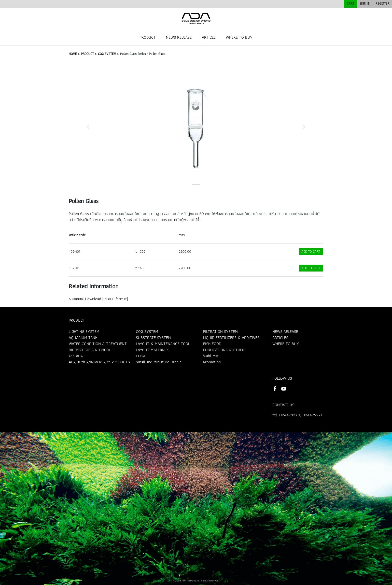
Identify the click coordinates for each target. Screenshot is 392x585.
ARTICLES (280, 338)
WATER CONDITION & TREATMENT (98, 344)
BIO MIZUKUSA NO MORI (89, 350)
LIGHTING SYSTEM (84, 331)
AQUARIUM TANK (83, 338)
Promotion (212, 362)
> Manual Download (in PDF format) (98, 299)
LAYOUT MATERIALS (153, 350)
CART (351, 3)
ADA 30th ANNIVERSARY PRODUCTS (99, 362)
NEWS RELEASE (179, 37)
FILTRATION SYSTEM (220, 331)
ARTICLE (209, 37)
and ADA (76, 356)
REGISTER (382, 3)
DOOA (141, 356)
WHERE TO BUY (239, 37)
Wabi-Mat (211, 356)
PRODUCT (148, 37)
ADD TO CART (311, 252)
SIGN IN (365, 3)
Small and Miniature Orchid (159, 362)
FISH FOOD (212, 344)
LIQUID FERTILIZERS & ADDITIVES (231, 338)
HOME (73, 54)
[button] (88, 127)
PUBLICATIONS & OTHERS (225, 350)
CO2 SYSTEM (107, 54)
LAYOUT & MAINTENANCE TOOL (163, 344)
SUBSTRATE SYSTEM (153, 338)
